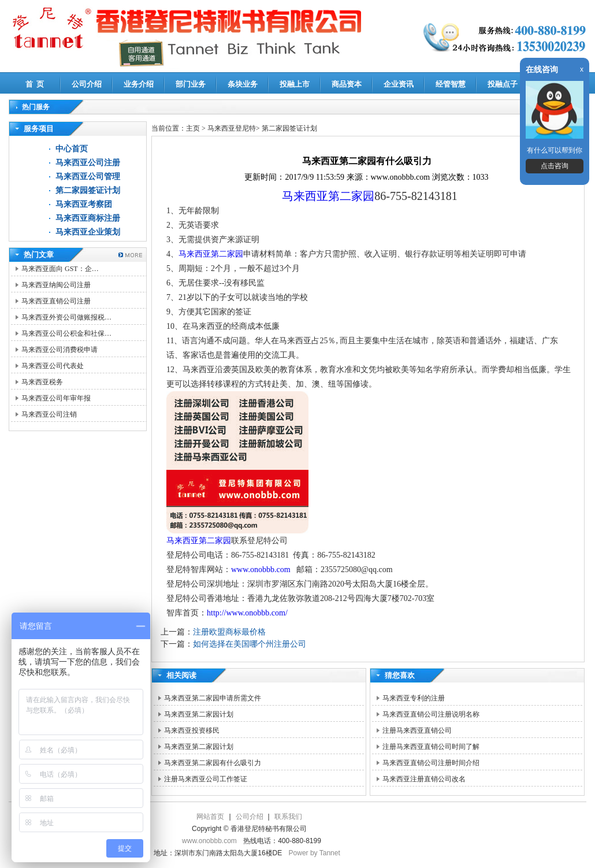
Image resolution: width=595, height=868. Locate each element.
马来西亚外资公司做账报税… (66, 317)
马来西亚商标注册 (88, 218)
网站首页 (210, 817)
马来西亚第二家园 (328, 196)
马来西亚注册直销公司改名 (424, 779)
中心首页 (72, 149)
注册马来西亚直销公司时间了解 (431, 747)
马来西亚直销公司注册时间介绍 (431, 763)
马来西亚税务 (42, 382)
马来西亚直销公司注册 (56, 301)
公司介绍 (87, 84)
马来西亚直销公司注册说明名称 (431, 714)
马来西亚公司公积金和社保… (66, 333)
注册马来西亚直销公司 (417, 730)
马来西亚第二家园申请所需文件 (213, 698)
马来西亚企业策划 (88, 232)
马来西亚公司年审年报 (56, 398)
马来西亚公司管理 (88, 177)
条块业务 (243, 84)
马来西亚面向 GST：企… (60, 269)
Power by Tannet (315, 853)
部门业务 (191, 84)
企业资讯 (399, 84)
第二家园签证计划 (88, 190)
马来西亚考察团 (84, 204)
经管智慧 (451, 84)
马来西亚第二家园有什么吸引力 (213, 763)
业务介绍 (139, 84)
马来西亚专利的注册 (414, 698)
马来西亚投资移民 (192, 730)
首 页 (35, 84)
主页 (193, 128)
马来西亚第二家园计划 (199, 714)
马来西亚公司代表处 (53, 366)
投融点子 (503, 84)
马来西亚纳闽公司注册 (56, 285)
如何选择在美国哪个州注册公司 (250, 644)
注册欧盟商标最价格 (229, 632)
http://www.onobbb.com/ (247, 613)
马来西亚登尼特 (232, 128)
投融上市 (295, 84)
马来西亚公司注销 (49, 414)
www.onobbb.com (262, 570)
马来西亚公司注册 (88, 163)
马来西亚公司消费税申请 (59, 350)
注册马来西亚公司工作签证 (206, 779)
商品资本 (347, 84)
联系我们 (288, 817)
